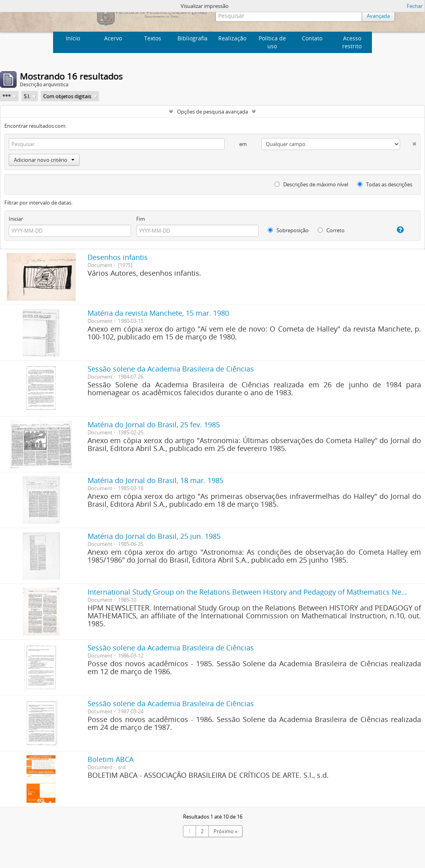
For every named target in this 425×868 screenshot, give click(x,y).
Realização (232, 38)
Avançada (378, 16)
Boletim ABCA (111, 759)
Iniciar (16, 219)
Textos (153, 38)
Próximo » (225, 831)
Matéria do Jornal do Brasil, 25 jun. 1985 (154, 536)
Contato (312, 38)
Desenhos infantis (118, 257)
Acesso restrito (352, 42)
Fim (141, 219)
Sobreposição (288, 230)
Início (73, 38)
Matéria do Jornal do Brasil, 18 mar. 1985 (155, 480)
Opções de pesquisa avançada (212, 112)
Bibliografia (192, 38)
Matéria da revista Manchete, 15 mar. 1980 (158, 313)
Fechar (415, 6)
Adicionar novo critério (44, 160)
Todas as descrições (385, 184)
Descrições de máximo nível (311, 184)
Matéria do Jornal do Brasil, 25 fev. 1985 (154, 425)
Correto (331, 230)
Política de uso (272, 42)
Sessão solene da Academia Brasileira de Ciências (171, 369)
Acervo (113, 38)
